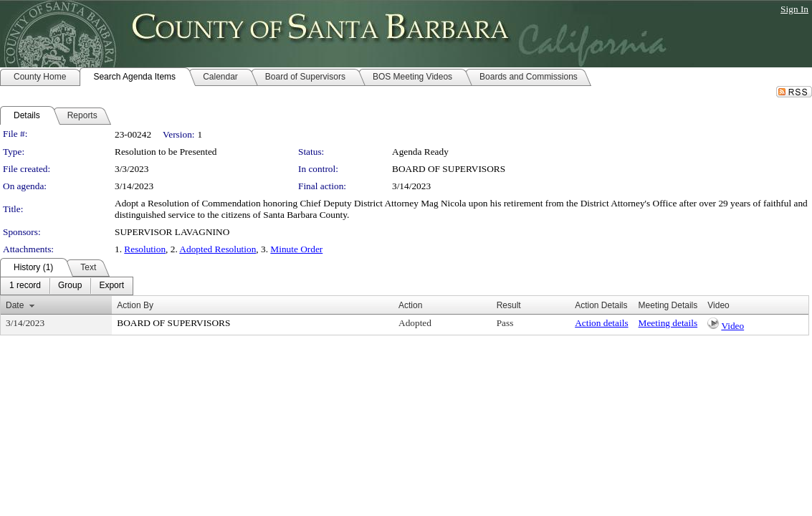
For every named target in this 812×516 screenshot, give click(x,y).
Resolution (145, 249)
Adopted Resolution (218, 249)
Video (732, 326)
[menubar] (67, 286)
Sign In (794, 9)
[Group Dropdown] (70, 286)
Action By (135, 305)
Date (15, 305)
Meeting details (668, 323)
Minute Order (296, 249)
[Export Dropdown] (111, 286)
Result (509, 305)
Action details (601, 323)
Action (410, 305)
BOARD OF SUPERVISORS (449, 169)
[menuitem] (25, 286)
